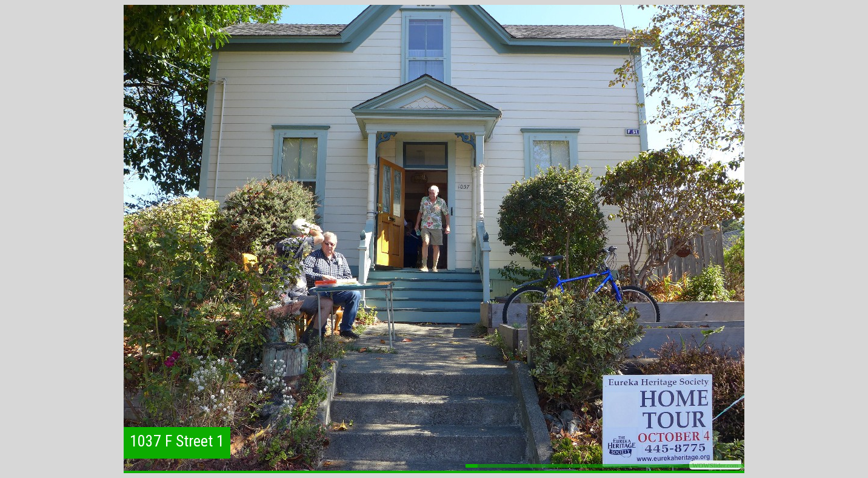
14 (629, 466)
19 (690, 466)
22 (726, 466)
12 (605, 466)
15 (641, 466)
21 (714, 466)
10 (581, 466)
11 (593, 466)
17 (666, 466)
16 (653, 466)
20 (702, 466)
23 (738, 466)
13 (617, 466)
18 (678, 466)
